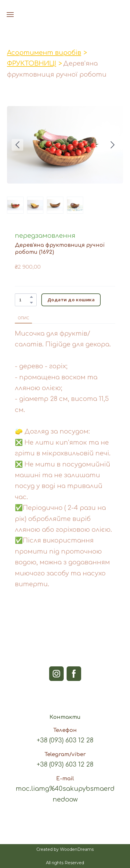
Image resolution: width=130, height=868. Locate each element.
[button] (31, 297)
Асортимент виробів (44, 53)
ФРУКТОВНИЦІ (32, 64)
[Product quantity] (24, 300)
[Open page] (65, 8)
